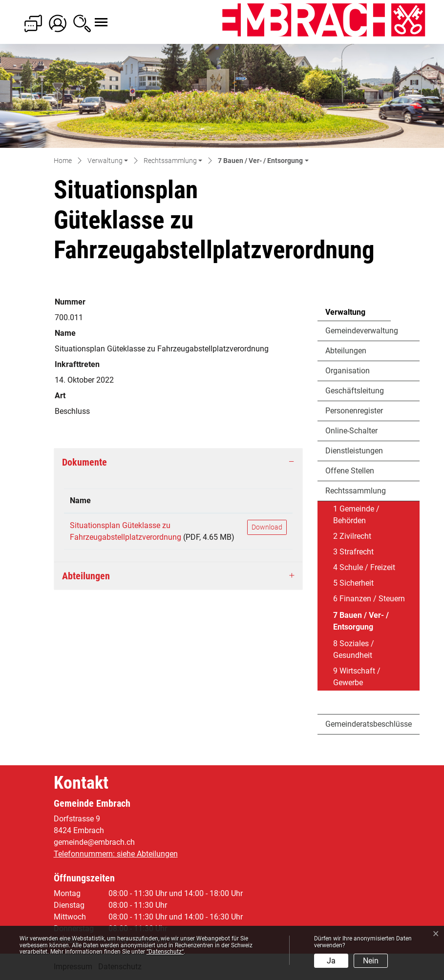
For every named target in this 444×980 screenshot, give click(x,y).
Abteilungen (346, 351)
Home (63, 161)
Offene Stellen (350, 471)
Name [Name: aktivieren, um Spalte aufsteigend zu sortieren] (80, 500)
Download (267, 527)
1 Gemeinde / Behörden (356, 515)
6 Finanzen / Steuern (369, 599)
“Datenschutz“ (165, 952)
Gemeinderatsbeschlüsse (369, 724)
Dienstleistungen (354, 451)
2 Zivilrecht (352, 536)
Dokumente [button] (85, 462)
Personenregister (354, 411)
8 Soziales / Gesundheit (354, 649)
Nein (371, 961)
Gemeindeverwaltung (362, 331)
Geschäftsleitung (355, 391)
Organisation (348, 371)
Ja (331, 961)
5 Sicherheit (353, 583)
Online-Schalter (351, 431)
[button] (108, 161)
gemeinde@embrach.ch (94, 842)
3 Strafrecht (353, 552)
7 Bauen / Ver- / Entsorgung (361, 623)
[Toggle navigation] (92, 17)
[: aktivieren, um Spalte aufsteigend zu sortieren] (267, 501)
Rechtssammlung (356, 491)
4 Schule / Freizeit (364, 567)
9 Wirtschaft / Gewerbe (357, 677)
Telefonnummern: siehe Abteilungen (116, 854)
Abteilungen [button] (86, 576)
